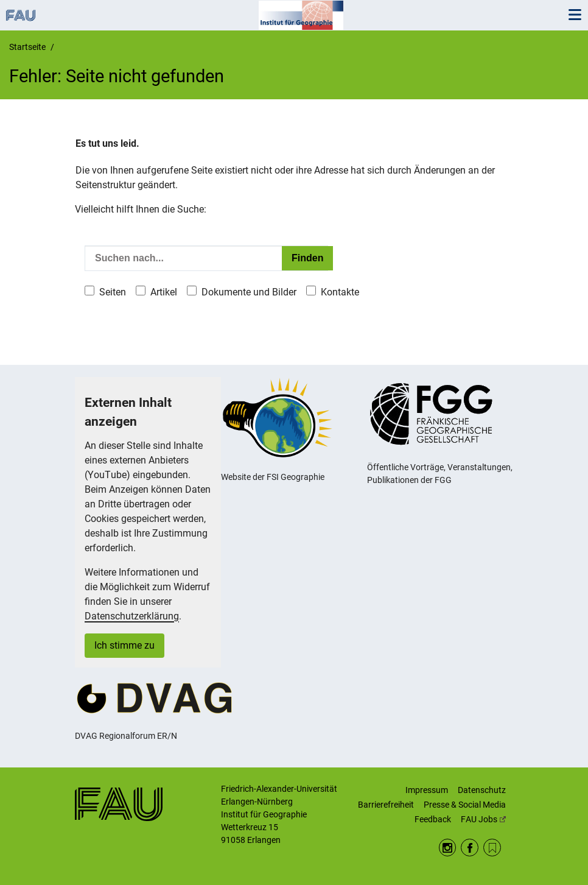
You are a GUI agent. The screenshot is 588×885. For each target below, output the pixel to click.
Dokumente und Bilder (249, 292)
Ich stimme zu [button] (124, 645)
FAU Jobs (483, 819)
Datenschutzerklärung (132, 616)
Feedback (433, 819)
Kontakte (340, 292)
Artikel (164, 292)
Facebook (470, 848)
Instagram (448, 848)
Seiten (113, 292)
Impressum (427, 790)
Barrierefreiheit (386, 805)
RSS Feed (492, 848)
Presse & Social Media (465, 805)
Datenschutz (482, 790)
